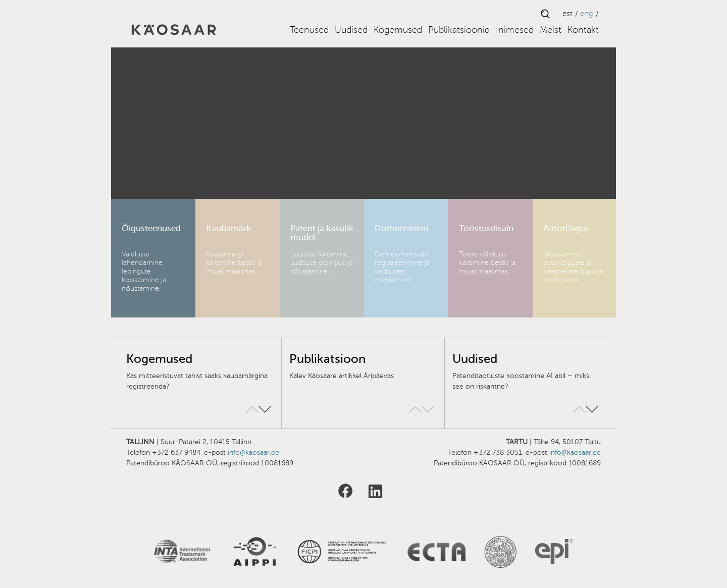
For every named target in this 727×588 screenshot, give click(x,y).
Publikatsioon (327, 359)
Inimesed (515, 30)
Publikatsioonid (459, 30)
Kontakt (583, 30)
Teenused (309, 30)
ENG (587, 14)
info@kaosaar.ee (253, 452)
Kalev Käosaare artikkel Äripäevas (342, 376)
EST (567, 14)
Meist (551, 30)
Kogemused (398, 30)
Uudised (351, 30)
